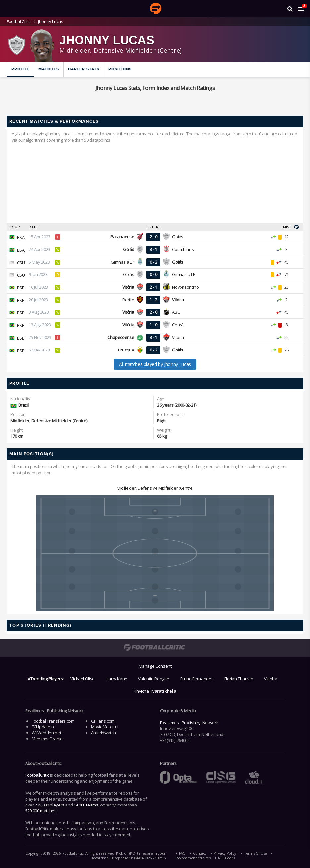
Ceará (178, 325)
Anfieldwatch (103, 733)
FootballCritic (37, 775)
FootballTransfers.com (53, 721)
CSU (21, 263)
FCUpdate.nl (43, 727)
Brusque (126, 350)
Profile (20, 69)
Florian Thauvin (239, 679)
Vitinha (270, 679)
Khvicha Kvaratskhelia (155, 691)
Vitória (178, 337)
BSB (21, 288)
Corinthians (183, 249)
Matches (49, 69)
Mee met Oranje (47, 739)
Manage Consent (155, 666)
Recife (128, 300)
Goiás (178, 237)
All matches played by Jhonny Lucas (155, 364)
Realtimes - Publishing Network (189, 723)
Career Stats (84, 69)
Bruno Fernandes (197, 679)
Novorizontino (185, 287)
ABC (176, 312)
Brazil (24, 405)
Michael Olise (82, 679)
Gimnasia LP (122, 262)
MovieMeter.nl (105, 727)
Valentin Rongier (154, 679)
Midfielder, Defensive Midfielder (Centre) (155, 488)
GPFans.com (103, 721)
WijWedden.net (46, 733)
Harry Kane (116, 679)
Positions (120, 69)
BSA (21, 237)
